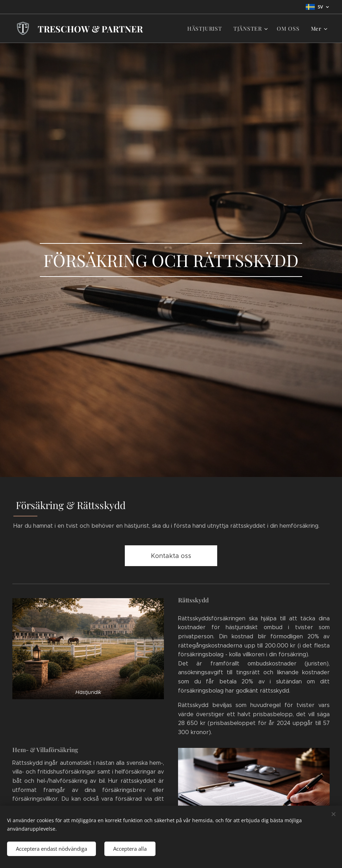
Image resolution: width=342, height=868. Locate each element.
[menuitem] (210, 29)
